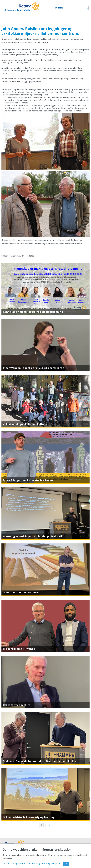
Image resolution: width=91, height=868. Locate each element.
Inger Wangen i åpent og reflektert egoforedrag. (34, 368)
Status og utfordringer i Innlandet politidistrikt (33, 536)
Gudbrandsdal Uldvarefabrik (21, 593)
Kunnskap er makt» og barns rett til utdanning (33, 312)
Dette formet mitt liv (16, 705)
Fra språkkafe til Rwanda (19, 649)
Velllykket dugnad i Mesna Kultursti (26, 424)
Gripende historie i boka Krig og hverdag (29, 817)
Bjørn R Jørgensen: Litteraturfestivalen (28, 480)
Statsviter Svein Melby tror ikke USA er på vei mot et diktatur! (42, 761)
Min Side (59, 8)
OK (66, 864)
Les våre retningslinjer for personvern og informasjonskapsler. (31, 864)
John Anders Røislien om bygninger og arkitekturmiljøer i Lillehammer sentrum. (40, 31)
